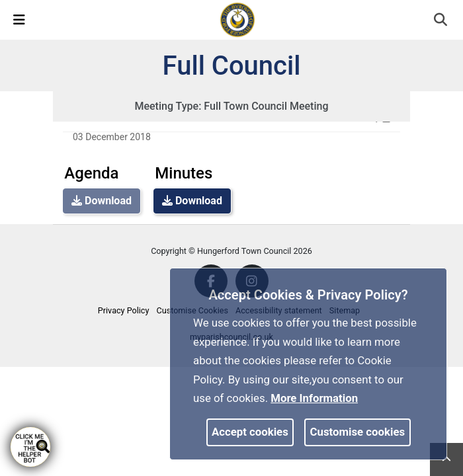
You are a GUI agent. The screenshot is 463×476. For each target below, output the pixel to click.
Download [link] (192, 201)
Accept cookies (250, 432)
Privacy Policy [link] (124, 310)
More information (314, 398)
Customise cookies (358, 432)
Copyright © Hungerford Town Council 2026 (232, 251)
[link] (237, 19)
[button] (442, 21)
